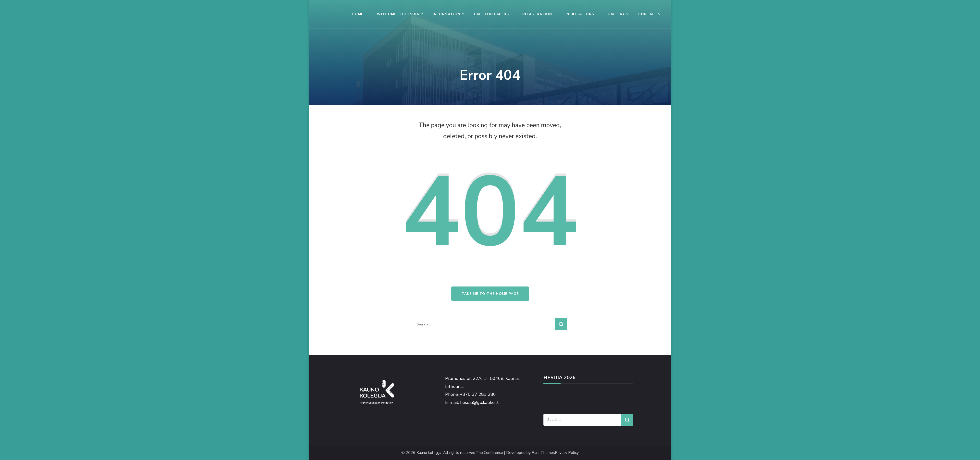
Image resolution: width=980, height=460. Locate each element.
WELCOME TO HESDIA (398, 14)
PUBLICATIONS (580, 14)
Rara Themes (543, 453)
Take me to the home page (490, 294)
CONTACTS (649, 14)
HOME (358, 14)
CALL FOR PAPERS (491, 14)
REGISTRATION (537, 14)
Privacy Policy (567, 453)
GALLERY (616, 14)
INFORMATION (447, 14)
